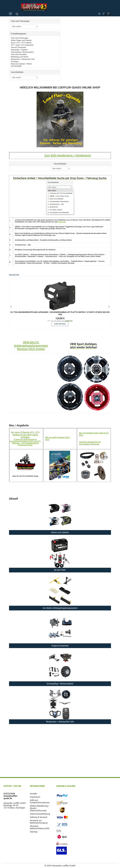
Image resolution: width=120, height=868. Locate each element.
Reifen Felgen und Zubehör (21, 40)
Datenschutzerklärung (40, 814)
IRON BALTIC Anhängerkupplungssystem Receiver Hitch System (31, 346)
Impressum (35, 797)
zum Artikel (60, 324)
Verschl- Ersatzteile (18, 47)
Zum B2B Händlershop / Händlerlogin (68, 155)
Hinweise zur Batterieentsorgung (39, 822)
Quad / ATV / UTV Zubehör (21, 43)
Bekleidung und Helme (20, 57)
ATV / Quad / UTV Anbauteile (22, 45)
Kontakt (33, 794)
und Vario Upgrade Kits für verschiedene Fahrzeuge (90, 443)
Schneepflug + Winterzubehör (22, 52)
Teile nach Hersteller (19, 54)
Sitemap (34, 832)
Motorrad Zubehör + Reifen (21, 64)
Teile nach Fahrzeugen (20, 38)
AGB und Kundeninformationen (40, 801)
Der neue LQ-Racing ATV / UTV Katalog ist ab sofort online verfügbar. (25, 435)
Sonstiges (15, 62)
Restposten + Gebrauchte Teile (23, 59)
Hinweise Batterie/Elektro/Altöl (40, 827)
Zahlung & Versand (38, 817)
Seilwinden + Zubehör (19, 50)
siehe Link (62, 222)
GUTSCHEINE (16, 66)
